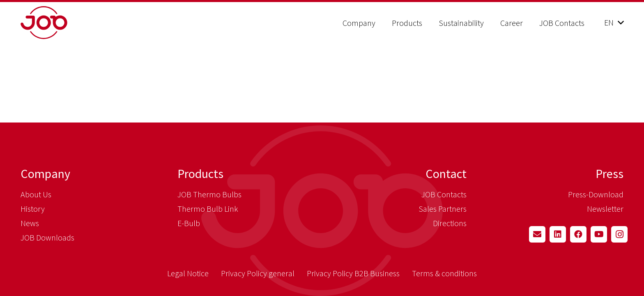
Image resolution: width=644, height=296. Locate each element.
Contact (446, 173)
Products (200, 173)
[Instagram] (619, 234)
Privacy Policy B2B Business (353, 273)
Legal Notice (188, 273)
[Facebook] (578, 234)
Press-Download (596, 194)
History (33, 209)
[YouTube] (599, 234)
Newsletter (605, 209)
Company (45, 173)
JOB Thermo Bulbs (209, 194)
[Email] (537, 234)
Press (609, 173)
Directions (450, 223)
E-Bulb (189, 223)
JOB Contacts (444, 194)
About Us (36, 194)
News (30, 223)
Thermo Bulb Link (208, 209)
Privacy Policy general (258, 273)
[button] (614, 23)
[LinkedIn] (558, 234)
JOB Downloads (47, 237)
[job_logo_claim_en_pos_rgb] (65, 23)
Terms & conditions (444, 273)
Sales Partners (443, 209)
